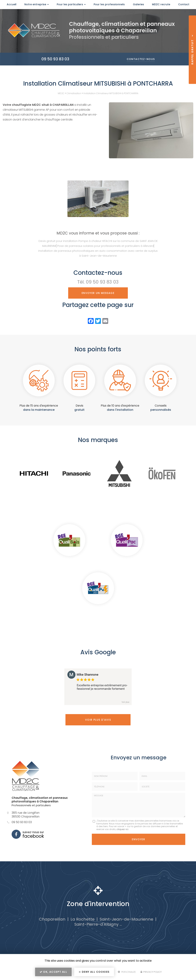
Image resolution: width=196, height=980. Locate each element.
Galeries (138, 4)
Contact (184, 4)
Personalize (127, 972)
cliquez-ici (122, 829)
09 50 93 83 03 (55, 59)
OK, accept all (53, 972)
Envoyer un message (98, 293)
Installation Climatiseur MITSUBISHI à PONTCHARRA (111, 93)
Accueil (12, 4)
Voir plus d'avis (98, 720)
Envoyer (138, 839)
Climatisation (74, 93)
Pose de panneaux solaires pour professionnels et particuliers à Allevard (106, 246)
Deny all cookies (94, 972)
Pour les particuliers (71, 4)
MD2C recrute (161, 4)
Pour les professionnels (109, 4)
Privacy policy (151, 972)
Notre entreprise (37, 4)
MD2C (61, 93)
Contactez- (141, 59)
